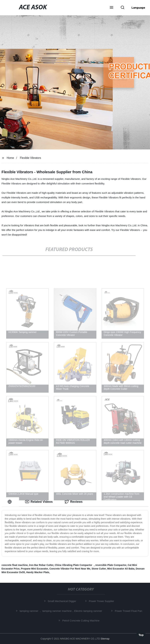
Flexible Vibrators (30, 158)
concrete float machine (15, 565)
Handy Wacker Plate (38, 572)
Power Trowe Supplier (102, 601)
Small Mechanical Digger (63, 601)
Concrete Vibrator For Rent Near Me (70, 569)
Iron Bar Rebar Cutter (41, 565)
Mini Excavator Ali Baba (121, 569)
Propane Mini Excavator (35, 569)
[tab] (10, 502)
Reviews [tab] (74, 502)
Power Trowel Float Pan (129, 611)
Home (10, 158)
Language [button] (138, 8)
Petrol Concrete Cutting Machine (82, 621)
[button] (112, 8)
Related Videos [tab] (39, 502)
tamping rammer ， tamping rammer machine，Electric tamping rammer (62, 611)
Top (141, 635)
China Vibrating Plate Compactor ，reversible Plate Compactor (90, 565)
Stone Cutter (99, 569)
